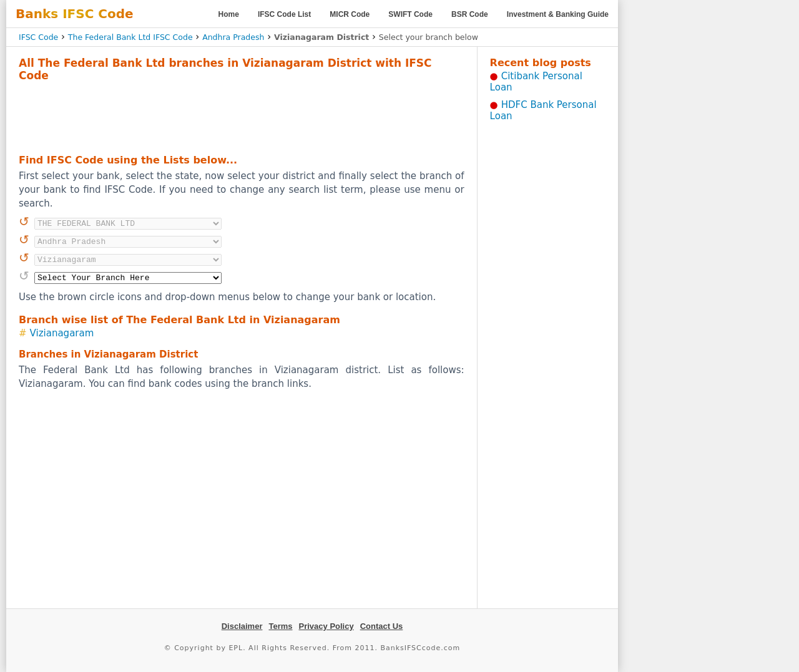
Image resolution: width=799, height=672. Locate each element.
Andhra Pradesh (233, 37)
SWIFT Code (410, 14)
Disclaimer (242, 626)
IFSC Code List (284, 14)
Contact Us (382, 626)
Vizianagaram (62, 333)
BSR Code (470, 14)
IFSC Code (38, 37)
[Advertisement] (242, 116)
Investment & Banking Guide (558, 14)
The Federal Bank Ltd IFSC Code (130, 37)
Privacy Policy (326, 626)
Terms (280, 626)
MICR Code (350, 14)
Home (229, 14)
